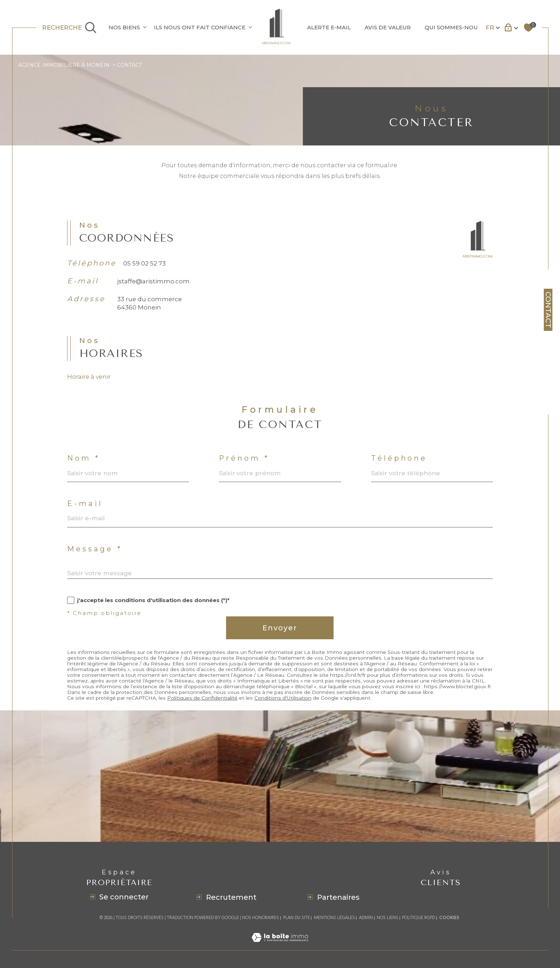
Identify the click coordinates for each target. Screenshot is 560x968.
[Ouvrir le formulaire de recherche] (69, 28)
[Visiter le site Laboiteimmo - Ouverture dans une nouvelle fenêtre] (280, 945)
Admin (366, 918)
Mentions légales (334, 918)
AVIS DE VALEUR (388, 27)
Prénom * (244, 468)
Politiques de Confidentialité (202, 707)
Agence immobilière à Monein (64, 65)
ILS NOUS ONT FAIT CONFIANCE (200, 27)
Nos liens (387, 918)
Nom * (84, 468)
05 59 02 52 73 (144, 273)
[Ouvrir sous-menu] (145, 27)
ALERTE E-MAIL (329, 27)
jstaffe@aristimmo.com (153, 291)
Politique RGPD (419, 918)
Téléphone (399, 468)
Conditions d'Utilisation (283, 707)
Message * (95, 559)
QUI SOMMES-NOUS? (454, 27)
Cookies (449, 918)
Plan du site (297, 918)
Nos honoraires (261, 918)
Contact (548, 310)
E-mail (85, 513)
